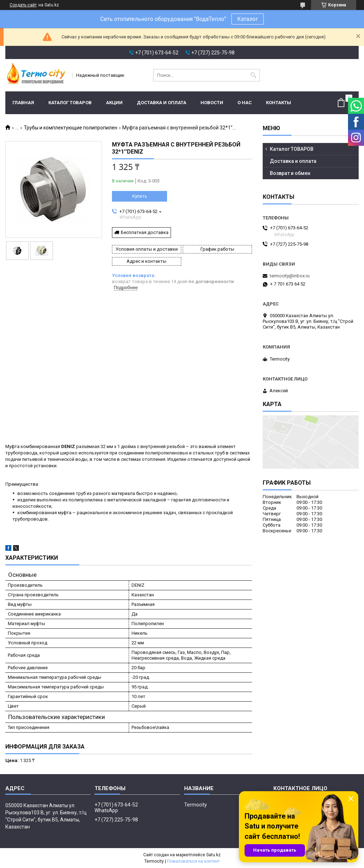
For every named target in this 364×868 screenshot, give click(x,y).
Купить (140, 196)
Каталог (248, 19)
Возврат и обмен (290, 173)
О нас (245, 103)
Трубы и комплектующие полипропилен (71, 128)
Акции (114, 103)
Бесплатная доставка (145, 232)
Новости (212, 103)
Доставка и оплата (162, 103)
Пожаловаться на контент (193, 861)
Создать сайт (23, 5)
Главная (23, 103)
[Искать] (254, 75)
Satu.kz (213, 855)
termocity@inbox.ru (290, 276)
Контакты (279, 103)
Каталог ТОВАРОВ (70, 103)
